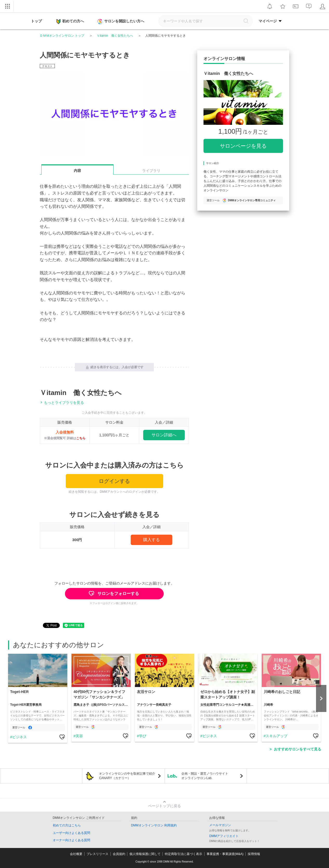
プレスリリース (97, 854)
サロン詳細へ (164, 435)
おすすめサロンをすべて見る (298, 749)
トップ (36, 21)
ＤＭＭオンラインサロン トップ (62, 36)
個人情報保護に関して (145, 854)
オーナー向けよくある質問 (71, 840)
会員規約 (119, 854)
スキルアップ (277, 736)
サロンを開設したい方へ (121, 22)
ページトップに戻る (164, 806)
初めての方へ (70, 22)
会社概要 (76, 854)
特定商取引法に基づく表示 (183, 854)
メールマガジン (220, 825)
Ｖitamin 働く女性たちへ (115, 36)
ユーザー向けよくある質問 (71, 833)
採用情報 (254, 854)
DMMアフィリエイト (224, 836)
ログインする (114, 481)
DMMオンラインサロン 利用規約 (154, 825)
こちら (81, 438)
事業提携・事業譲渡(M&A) (225, 854)
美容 (79, 736)
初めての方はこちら (67, 825)
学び (142, 736)
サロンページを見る (243, 146)
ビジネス (19, 737)
